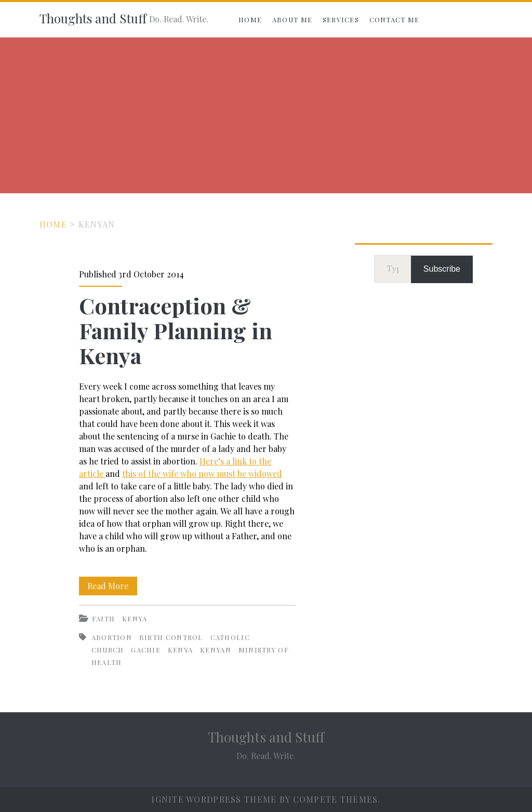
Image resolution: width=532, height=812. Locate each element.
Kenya (135, 618)
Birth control (171, 637)
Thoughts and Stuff (93, 18)
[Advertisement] (266, 115)
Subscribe (442, 269)
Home (250, 19)
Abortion (112, 637)
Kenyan (216, 650)
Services (341, 19)
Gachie (146, 650)
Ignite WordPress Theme (214, 799)
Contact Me (395, 19)
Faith (104, 618)
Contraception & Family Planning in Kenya (176, 330)
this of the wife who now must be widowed (202, 474)
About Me (292, 19)
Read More (112, 586)
